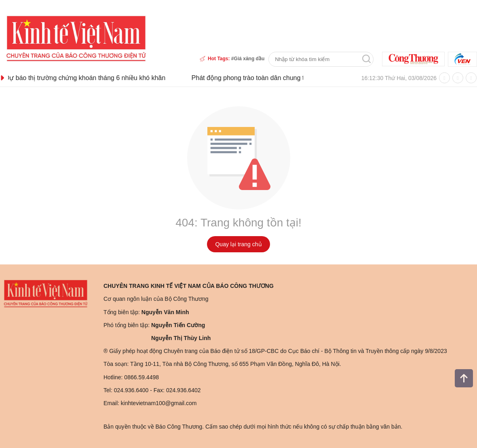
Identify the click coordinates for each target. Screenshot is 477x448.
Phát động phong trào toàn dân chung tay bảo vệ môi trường (290, 78)
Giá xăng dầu (249, 59)
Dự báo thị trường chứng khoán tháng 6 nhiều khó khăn (97, 78)
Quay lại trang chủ (238, 244)
